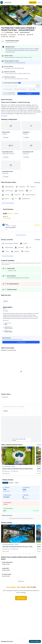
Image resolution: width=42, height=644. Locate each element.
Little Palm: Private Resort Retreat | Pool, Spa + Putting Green (20, 547)
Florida (16, 32)
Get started (21, 598)
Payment (11, 483)
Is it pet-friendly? (32, 89)
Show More (4, 116)
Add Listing (33, 2)
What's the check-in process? (20, 89)
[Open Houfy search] (8, 2)
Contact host (21, 342)
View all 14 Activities (8, 256)
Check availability (35, 641)
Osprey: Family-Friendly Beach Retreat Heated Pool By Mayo (19, 469)
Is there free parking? (8, 89)
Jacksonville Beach (25, 32)
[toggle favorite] (33, 448)
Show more (6, 320)
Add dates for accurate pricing (8, 350)
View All (39, 445)
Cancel (17, 483)
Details (6, 137)
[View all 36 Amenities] (8, 203)
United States (10, 32)
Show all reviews (21, 235)
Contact (29, 94)
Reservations (15, 41)
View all (39, 24)
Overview (5, 483)
